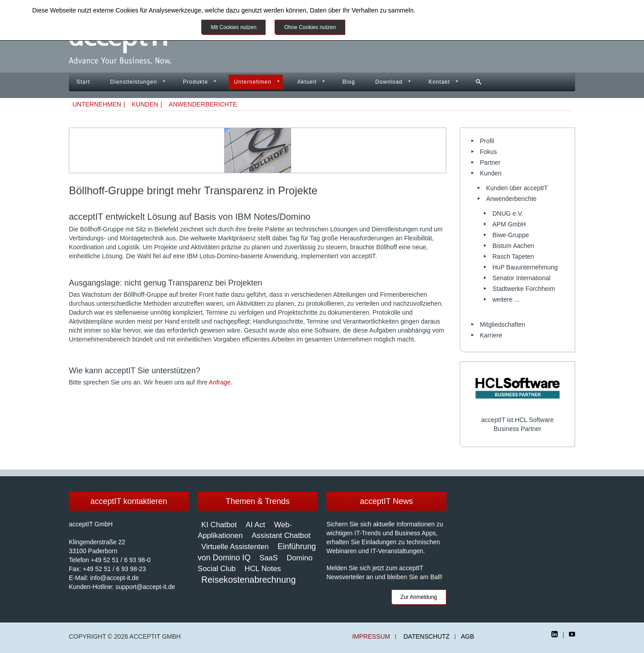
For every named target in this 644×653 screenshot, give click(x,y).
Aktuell (307, 82)
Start (83, 82)
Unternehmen (253, 82)
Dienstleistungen (133, 82)
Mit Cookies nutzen (233, 27)
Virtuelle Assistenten (235, 547)
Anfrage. (221, 382)
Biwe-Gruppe (511, 235)
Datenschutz (426, 637)
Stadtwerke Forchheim (524, 289)
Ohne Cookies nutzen (310, 27)
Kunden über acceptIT (517, 188)
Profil (487, 141)
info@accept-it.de (114, 578)
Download (389, 82)
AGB (467, 637)
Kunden (145, 104)
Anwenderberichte (203, 104)
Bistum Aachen (513, 246)
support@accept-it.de (145, 587)
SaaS (269, 558)
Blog (349, 82)
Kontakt (439, 82)
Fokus (488, 152)
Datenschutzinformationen (453, 10)
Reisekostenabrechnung (248, 580)
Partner (490, 162)
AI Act (255, 525)
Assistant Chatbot (281, 536)
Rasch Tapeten (513, 256)
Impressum (371, 637)
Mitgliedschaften (502, 324)
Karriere (491, 335)
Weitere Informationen (386, 27)
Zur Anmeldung (419, 597)
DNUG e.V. (508, 213)
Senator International (521, 278)
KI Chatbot (219, 525)
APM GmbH (509, 224)
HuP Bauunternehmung (525, 267)
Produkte (195, 82)
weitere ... (506, 299)
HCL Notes (263, 569)
